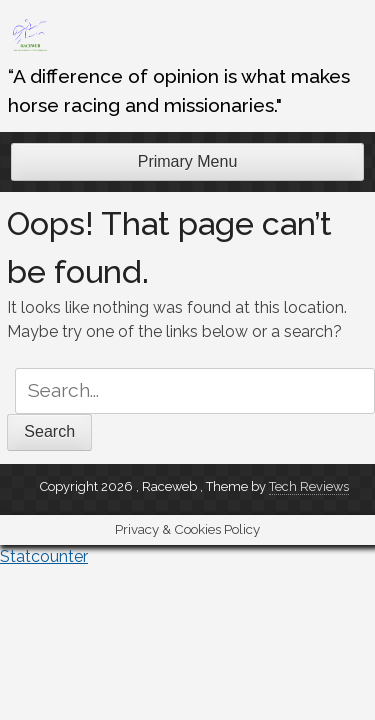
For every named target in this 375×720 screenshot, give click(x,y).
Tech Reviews (309, 486)
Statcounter (44, 556)
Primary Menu (188, 161)
